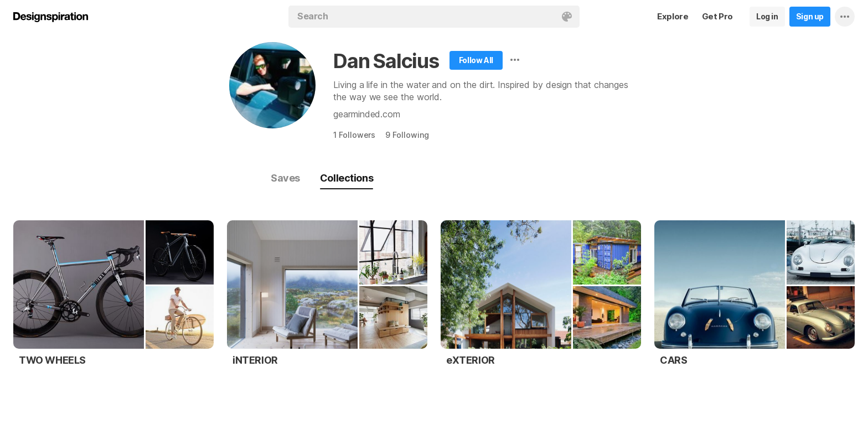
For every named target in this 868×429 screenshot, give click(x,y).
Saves (285, 178)
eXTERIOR (471, 360)
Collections (347, 178)
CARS (673, 360)
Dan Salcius (386, 61)
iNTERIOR (255, 360)
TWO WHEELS (52, 360)
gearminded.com (367, 114)
